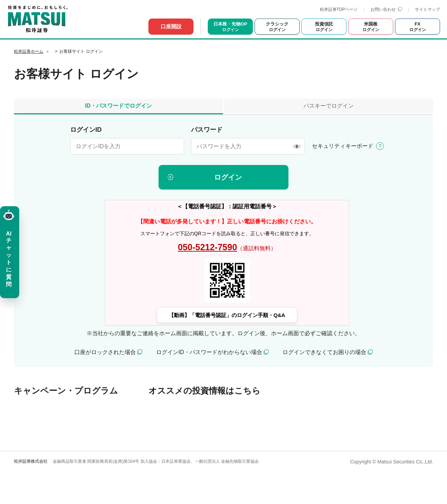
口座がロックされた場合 (105, 352)
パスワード (207, 130)
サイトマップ (427, 9)
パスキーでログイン (329, 106)
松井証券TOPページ (339, 9)
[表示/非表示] (297, 146)
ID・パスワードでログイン (118, 106)
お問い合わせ (386, 9)
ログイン (228, 177)
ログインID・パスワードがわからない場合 (209, 352)
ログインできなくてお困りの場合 (324, 352)
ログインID (86, 130)
